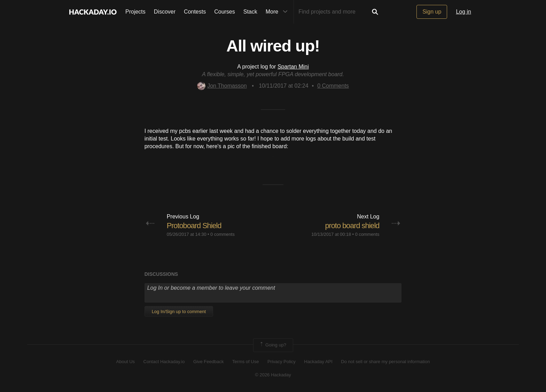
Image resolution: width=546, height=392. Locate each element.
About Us (126, 362)
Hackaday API (318, 362)
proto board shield (352, 226)
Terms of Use (246, 362)
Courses (225, 12)
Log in (463, 12)
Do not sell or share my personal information (385, 362)
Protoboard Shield (194, 226)
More (278, 12)
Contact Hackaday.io (164, 362)
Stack (250, 12)
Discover (165, 12)
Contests (195, 12)
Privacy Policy (282, 362)
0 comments (223, 234)
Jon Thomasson (222, 86)
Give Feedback (208, 362)
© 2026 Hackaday (273, 375)
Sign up (432, 12)
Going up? (273, 345)
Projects (135, 12)
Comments (333, 86)
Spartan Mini (293, 67)
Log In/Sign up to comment (179, 311)
